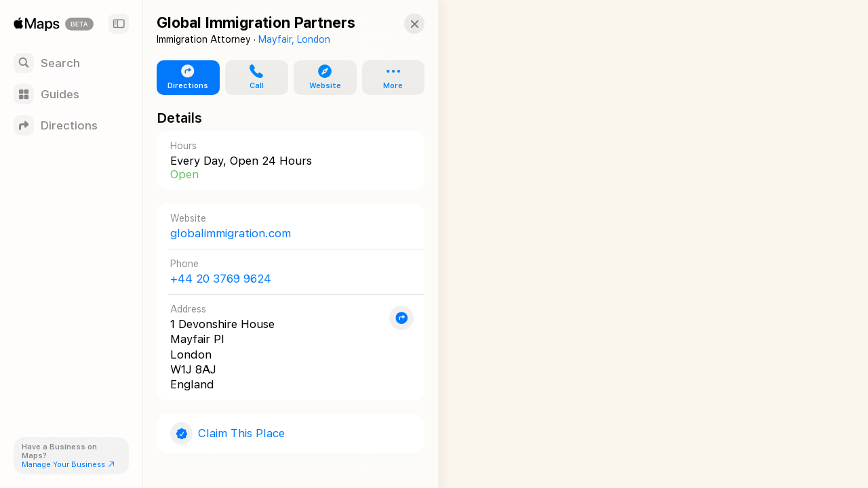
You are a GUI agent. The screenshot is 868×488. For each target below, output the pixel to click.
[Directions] (71, 125)
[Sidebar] (119, 24)
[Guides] (71, 94)
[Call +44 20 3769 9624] (285, 271)
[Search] (71, 63)
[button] (404, 24)
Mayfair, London (294, 39)
